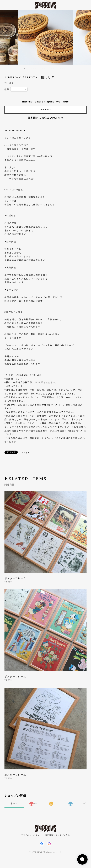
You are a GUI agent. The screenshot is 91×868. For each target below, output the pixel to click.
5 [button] (34, 68)
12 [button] (49, 68)
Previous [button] (5, 38)
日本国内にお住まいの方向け (45, 118)
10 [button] (45, 68)
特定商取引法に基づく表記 (58, 835)
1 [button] (25, 68)
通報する (26, 453)
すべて (14, 803)
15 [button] (56, 68)
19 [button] (65, 68)
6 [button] (36, 68)
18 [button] (63, 68)
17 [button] (60, 68)
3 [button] (29, 68)
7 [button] (38, 68)
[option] (46, 38)
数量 (7, 89)
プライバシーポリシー (31, 835)
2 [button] (27, 68)
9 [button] (42, 68)
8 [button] (40, 68)
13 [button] (51, 68)
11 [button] (47, 68)
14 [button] (54, 68)
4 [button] (31, 68)
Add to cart (46, 110)
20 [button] (67, 68)
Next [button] (86, 38)
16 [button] (58, 68)
